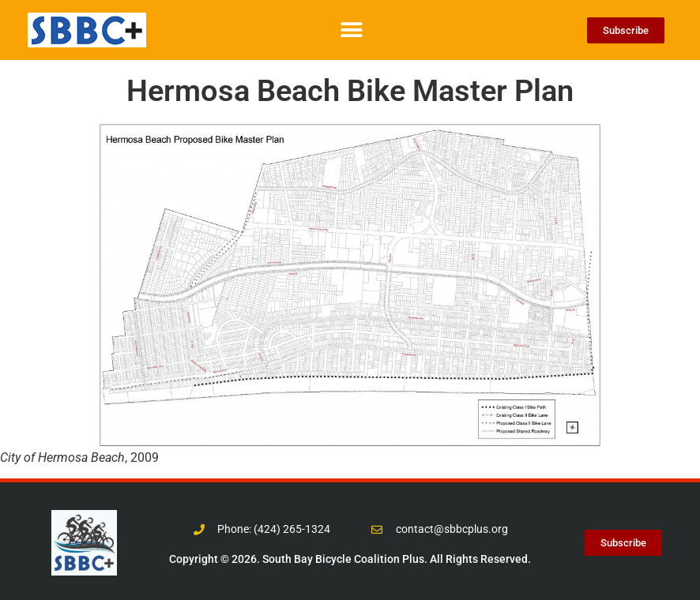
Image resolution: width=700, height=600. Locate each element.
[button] (351, 30)
